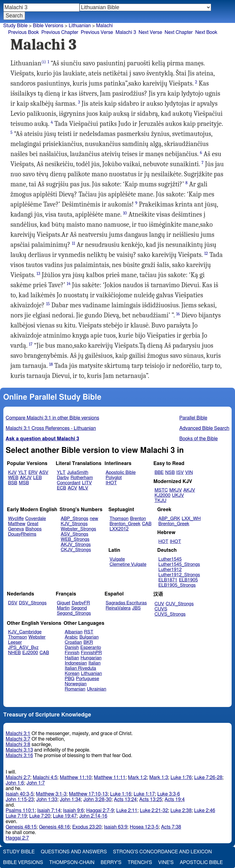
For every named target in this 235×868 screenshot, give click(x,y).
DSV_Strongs (33, 603)
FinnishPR (91, 653)
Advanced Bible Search (204, 428)
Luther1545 (170, 559)
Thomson (119, 519)
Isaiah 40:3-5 (20, 794)
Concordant (69, 483)
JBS (136, 608)
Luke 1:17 (144, 794)
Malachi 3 (126, 32)
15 (48, 304)
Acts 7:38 (171, 827)
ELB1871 (168, 580)
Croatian (73, 642)
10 (125, 213)
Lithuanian (80, 26)
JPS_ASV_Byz (23, 648)
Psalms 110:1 (20, 811)
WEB (13, 478)
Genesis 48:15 (21, 827)
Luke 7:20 (40, 816)
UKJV (178, 495)
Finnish (72, 653)
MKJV (175, 490)
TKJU (160, 501)
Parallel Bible (193, 418)
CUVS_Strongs (170, 614)
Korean (72, 674)
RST (89, 632)
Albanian (74, 632)
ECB (62, 488)
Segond (79, 608)
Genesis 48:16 (54, 827)
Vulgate (117, 559)
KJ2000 (162, 495)
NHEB (14, 653)
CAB (147, 524)
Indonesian (76, 663)
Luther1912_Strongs (179, 575)
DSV (13, 603)
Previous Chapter (60, 32)
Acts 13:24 (125, 800)
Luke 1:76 (181, 778)
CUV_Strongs (179, 604)
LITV (87, 483)
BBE (159, 472)
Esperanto (91, 648)
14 (69, 284)
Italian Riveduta (80, 668)
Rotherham (82, 478)
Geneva (16, 529)
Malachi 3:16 (19, 756)
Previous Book (23, 32)
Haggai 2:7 (17, 838)
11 (73, 243)
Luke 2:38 (181, 811)
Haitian (72, 658)
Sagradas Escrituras (126, 603)
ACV (72, 488)
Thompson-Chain (72, 863)
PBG (70, 679)
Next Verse (150, 32)
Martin (63, 608)
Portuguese (88, 679)
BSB (13, 483)
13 (38, 274)
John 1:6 (15, 783)
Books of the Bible (199, 439)
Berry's (111, 863)
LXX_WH (191, 519)
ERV (33, 472)
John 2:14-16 (93, 816)
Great (33, 524)
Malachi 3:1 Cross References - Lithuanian (51, 428)
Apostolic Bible (201, 863)
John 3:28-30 (97, 800)
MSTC (161, 490)
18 (51, 364)
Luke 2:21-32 (154, 811)
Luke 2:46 (205, 811)
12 (206, 253)
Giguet (64, 603)
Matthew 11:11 (110, 778)
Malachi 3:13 (19, 750)
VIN (189, 472)
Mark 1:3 (159, 778)
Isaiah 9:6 (73, 811)
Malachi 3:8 (18, 745)
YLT (22, 472)
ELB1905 (188, 580)
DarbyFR (81, 603)
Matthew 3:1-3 (51, 794)
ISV (180, 472)
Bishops (34, 529)
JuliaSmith (78, 472)
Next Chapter (179, 32)
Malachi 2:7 (18, 778)
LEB (37, 478)
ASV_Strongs (74, 534)
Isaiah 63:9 (116, 827)
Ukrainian (97, 689)
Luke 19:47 (65, 816)
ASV (44, 472)
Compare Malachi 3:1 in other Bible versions (53, 418)
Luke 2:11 (127, 811)
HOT (163, 542)
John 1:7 (36, 783)
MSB (24, 483)
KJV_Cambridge (25, 632)
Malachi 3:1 (18, 734)
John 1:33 (47, 800)
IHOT (111, 483)
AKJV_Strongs (76, 545)
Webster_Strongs (78, 529)
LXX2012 (119, 529)
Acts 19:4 (175, 800)
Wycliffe (16, 519)
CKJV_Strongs (76, 550)
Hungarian (91, 658)
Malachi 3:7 (18, 739)
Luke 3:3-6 (169, 794)
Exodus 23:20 (87, 827)
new (94, 519)
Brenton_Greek (125, 524)
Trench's (140, 863)
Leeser (15, 642)
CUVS (161, 609)
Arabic (71, 637)
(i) (44, 62)
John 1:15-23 (20, 800)
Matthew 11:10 (75, 778)
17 (31, 344)
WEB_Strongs (75, 539)
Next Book (206, 32)
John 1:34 (70, 800)
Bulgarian (89, 637)
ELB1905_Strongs (177, 585)
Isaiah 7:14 (49, 811)
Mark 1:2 (137, 778)
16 (178, 314)
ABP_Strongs (74, 519)
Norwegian (76, 684)
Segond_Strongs (74, 613)
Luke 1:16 (121, 794)
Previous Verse (97, 32)
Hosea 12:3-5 (144, 827)
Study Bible (15, 26)
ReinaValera (118, 608)
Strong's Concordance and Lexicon (162, 852)
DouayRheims (22, 534)
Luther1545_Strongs (179, 564)
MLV (83, 488)
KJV (12, 472)
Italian (95, 663)
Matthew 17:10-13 (88, 794)
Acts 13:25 (151, 800)
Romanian (75, 689)
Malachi (104, 26)
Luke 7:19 (16, 816)
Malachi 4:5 (45, 778)
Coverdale (36, 519)
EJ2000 (30, 653)
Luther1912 (170, 570)
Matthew (17, 524)
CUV (159, 604)
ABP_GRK (169, 519)
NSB (170, 472)
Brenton (138, 519)
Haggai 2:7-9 (100, 811)
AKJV (26, 478)
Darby (63, 478)
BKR (88, 642)
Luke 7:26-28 (208, 778)
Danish (72, 648)
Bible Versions (48, 26)
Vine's (166, 863)
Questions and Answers (74, 852)
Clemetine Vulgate (128, 564)
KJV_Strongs (74, 524)
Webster (37, 637)
